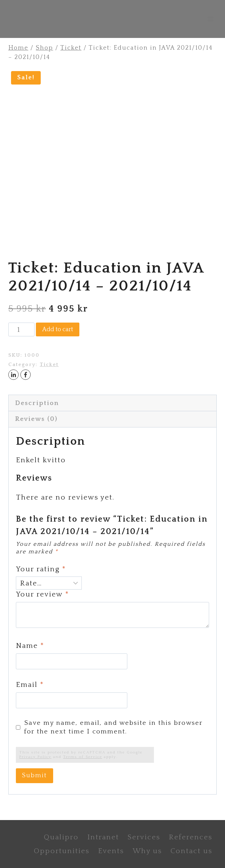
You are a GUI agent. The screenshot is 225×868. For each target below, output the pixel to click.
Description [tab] (37, 403)
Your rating (41, 569)
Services (144, 837)
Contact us (191, 851)
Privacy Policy (35, 757)
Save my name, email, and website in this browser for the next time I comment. (113, 727)
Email (30, 685)
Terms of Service (83, 757)
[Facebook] (26, 375)
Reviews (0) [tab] (36, 419)
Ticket (49, 365)
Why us (147, 851)
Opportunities (62, 851)
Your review (42, 594)
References (190, 837)
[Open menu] (210, 19)
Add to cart (58, 329)
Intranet (103, 837)
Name (30, 646)
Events (111, 851)
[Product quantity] (21, 329)
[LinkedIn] (13, 375)
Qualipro (61, 837)
